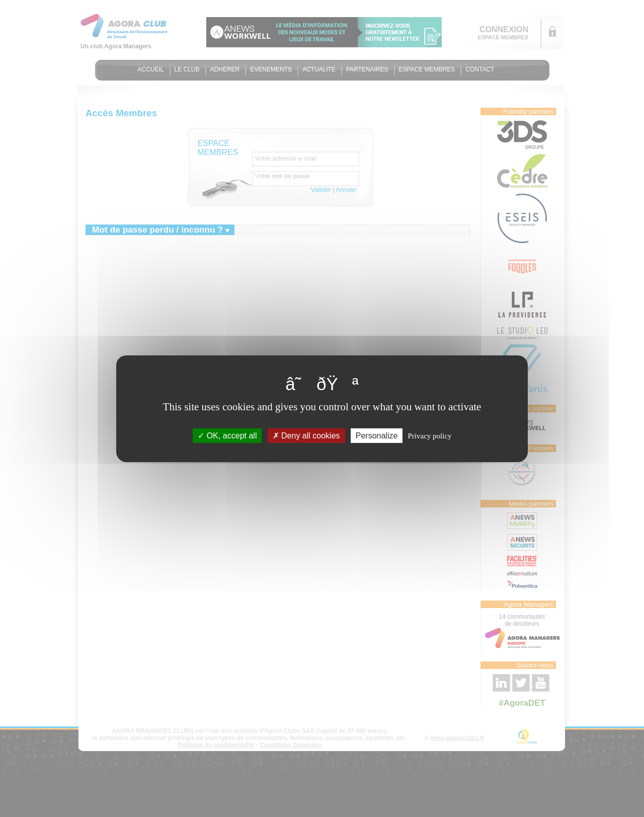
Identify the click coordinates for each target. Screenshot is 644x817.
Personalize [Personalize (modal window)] (377, 435)
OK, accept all (227, 435)
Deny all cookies (306, 435)
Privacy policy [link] (430, 435)
